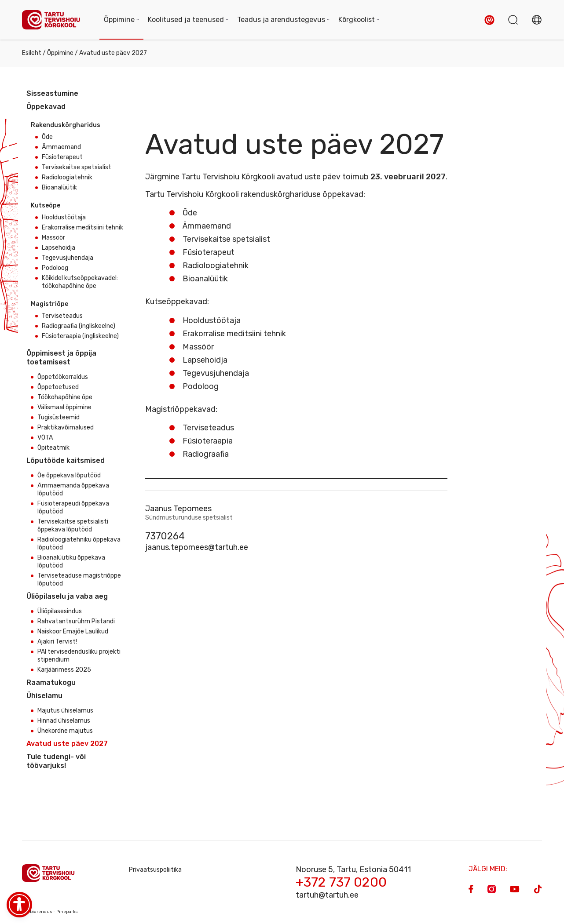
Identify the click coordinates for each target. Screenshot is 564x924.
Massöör (53, 238)
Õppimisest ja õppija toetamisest (61, 358)
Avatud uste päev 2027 (67, 744)
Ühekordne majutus (65, 731)
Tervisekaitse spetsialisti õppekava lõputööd (73, 526)
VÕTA (45, 438)
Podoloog (55, 268)
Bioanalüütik (59, 187)
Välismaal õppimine (64, 407)
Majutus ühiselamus (65, 711)
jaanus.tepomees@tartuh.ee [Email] (197, 547)
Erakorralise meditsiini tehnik (82, 227)
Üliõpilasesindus (60, 611)
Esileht (32, 53)
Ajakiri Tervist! (57, 642)
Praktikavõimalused (66, 427)
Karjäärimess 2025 (64, 670)
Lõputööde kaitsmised (66, 460)
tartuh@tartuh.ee (327, 895)
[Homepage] (54, 20)
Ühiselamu (44, 696)
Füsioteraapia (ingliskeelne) (80, 336)
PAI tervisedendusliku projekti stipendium (79, 656)
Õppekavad (46, 107)
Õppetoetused (58, 387)
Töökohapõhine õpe (65, 397)
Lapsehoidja (59, 248)
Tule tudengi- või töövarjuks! (56, 761)
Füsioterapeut (62, 157)
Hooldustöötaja (64, 217)
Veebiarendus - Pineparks (50, 912)
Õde (47, 137)
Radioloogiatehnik (67, 177)
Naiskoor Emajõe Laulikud (73, 631)
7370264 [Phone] (165, 536)
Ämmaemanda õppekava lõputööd (73, 489)
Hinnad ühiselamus (64, 721)
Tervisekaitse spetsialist (77, 167)
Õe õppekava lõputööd (69, 475)
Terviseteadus (62, 316)
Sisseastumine (52, 93)
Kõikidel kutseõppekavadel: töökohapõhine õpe (80, 282)
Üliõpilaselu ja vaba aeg (67, 596)
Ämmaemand (61, 147)
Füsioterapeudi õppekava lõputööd (73, 507)
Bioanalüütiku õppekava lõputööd (71, 562)
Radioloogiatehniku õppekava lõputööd (79, 544)
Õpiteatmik (53, 448)
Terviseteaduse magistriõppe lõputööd (79, 580)
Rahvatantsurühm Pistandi (76, 621)
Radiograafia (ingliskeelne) (79, 326)
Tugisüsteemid (59, 417)
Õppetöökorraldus (63, 377)
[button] (489, 20)
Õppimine (60, 53)
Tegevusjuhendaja (68, 258)
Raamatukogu (51, 682)
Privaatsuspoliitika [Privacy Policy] (155, 870)
